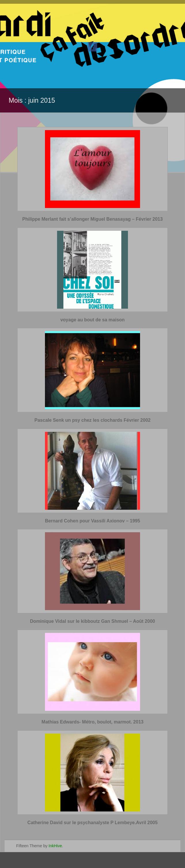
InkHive (55, 846)
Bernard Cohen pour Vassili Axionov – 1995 (92, 521)
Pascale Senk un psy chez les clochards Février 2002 (93, 420)
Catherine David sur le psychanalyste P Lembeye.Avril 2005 (92, 823)
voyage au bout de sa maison (92, 320)
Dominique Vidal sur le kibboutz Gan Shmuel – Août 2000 (92, 621)
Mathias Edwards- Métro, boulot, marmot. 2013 (92, 722)
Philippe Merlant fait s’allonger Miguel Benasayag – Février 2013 (92, 219)
